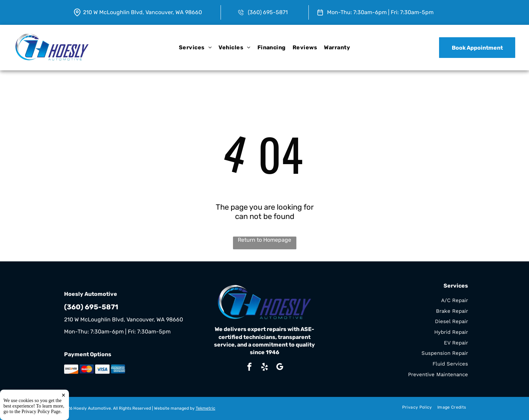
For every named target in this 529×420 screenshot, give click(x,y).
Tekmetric (206, 408)
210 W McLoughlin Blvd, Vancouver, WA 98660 (143, 12)
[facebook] (249, 368)
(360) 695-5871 (268, 12)
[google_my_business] (280, 368)
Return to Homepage (264, 240)
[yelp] (264, 368)
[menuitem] (195, 48)
